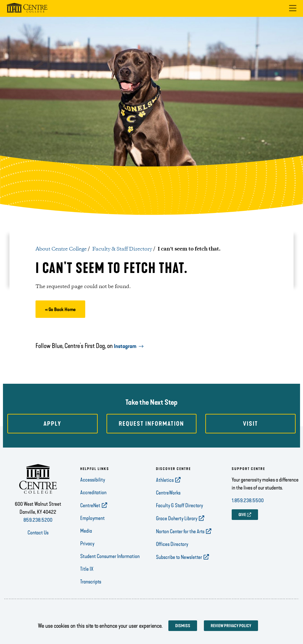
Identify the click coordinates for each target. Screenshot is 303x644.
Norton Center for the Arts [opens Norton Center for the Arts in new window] (180, 531)
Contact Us (38, 533)
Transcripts (91, 582)
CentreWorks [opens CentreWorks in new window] (168, 493)
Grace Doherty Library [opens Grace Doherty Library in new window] (177, 518)
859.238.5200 (38, 520)
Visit (250, 424)
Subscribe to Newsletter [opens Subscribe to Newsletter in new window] (179, 557)
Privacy (87, 544)
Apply (52, 424)
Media (86, 531)
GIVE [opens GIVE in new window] (242, 515)
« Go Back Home (60, 309)
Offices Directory (172, 544)
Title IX (87, 569)
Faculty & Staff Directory (122, 249)
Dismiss (183, 626)
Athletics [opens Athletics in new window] (165, 480)
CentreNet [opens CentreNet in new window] (90, 505)
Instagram (125, 346)
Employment (92, 518)
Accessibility (93, 480)
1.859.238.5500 (248, 500)
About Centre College (61, 249)
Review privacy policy (231, 626)
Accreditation (93, 492)
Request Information (151, 424)
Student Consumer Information (110, 556)
